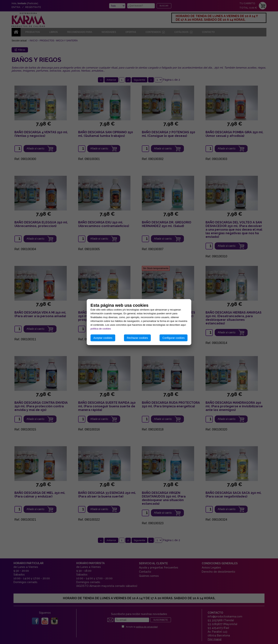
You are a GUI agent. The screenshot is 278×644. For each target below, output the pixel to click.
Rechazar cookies (137, 338)
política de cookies (101, 329)
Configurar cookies (174, 338)
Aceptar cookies (103, 338)
